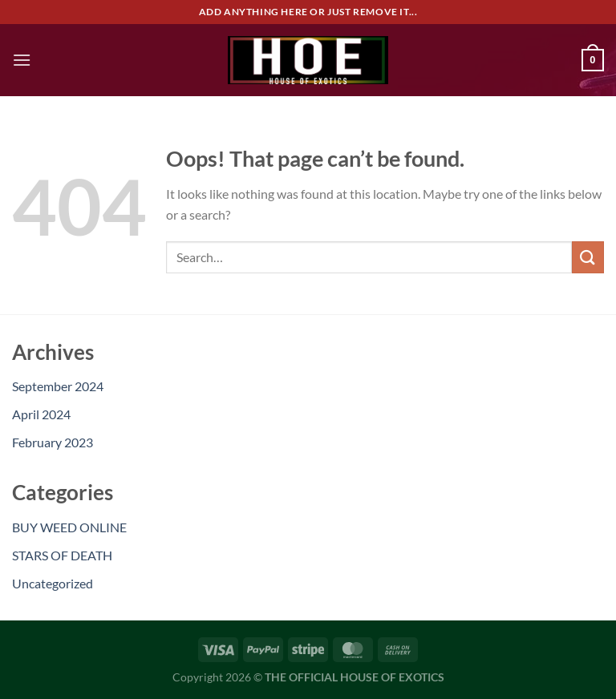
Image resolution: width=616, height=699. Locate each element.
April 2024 (41, 414)
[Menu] (22, 60)
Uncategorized (53, 583)
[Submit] (588, 257)
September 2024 (58, 386)
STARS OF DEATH (62, 555)
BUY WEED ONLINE (69, 527)
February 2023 (53, 442)
